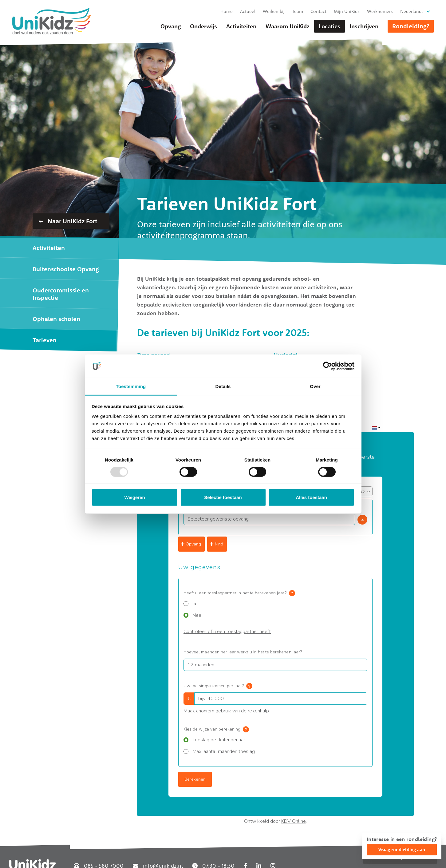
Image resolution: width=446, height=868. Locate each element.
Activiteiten (241, 26)
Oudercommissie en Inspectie (61, 294)
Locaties (330, 26)
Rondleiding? (411, 26)
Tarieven (45, 340)
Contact (318, 11)
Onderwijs (203, 26)
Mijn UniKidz (347, 11)
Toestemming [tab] (131, 386)
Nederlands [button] (412, 11)
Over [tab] (315, 386)
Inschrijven (364, 26)
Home (227, 11)
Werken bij (274, 11)
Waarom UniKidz (288, 26)
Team (298, 11)
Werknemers (380, 11)
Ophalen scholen (56, 319)
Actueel (248, 11)
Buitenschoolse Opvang (66, 269)
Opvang (171, 26)
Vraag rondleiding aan (402, 849)
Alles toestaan (311, 497)
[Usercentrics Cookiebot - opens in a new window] (328, 366)
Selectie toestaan (223, 497)
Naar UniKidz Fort (68, 221)
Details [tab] (223, 386)
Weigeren (134, 497)
